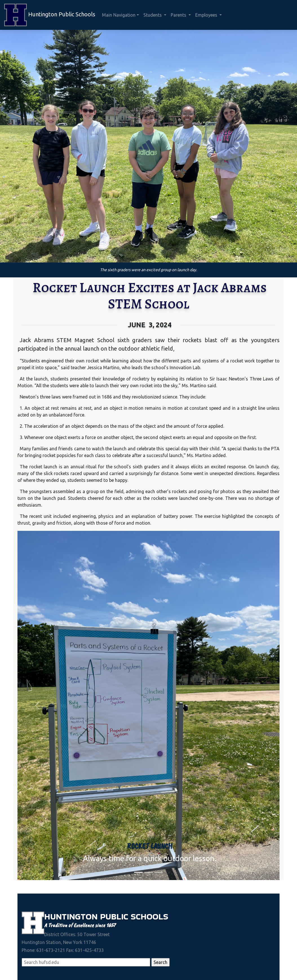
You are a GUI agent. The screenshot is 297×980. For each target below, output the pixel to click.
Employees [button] (207, 15)
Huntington (72, 916)
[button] (37, 705)
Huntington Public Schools (50, 15)
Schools (149, 916)
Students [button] (153, 15)
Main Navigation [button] (119, 15)
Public (115, 916)
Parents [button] (179, 15)
